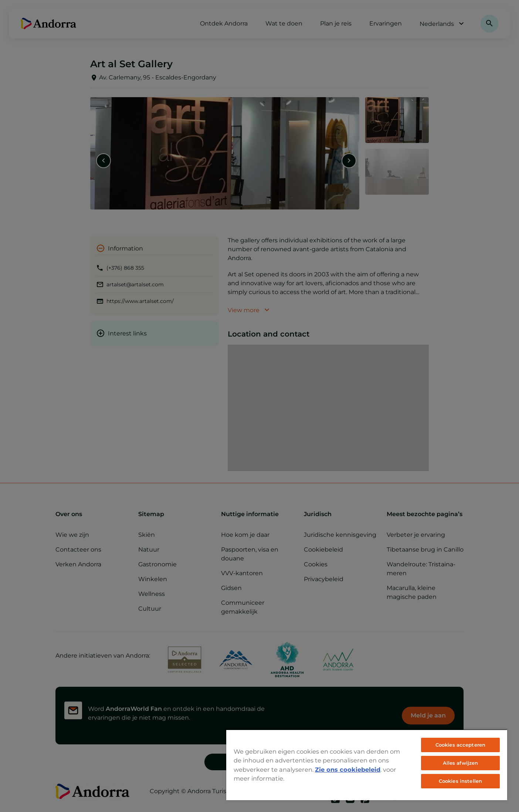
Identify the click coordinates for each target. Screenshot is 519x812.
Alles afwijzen (461, 763)
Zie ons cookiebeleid (348, 770)
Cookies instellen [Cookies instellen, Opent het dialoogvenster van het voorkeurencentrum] (460, 781)
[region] (367, 765)
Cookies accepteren (460, 745)
